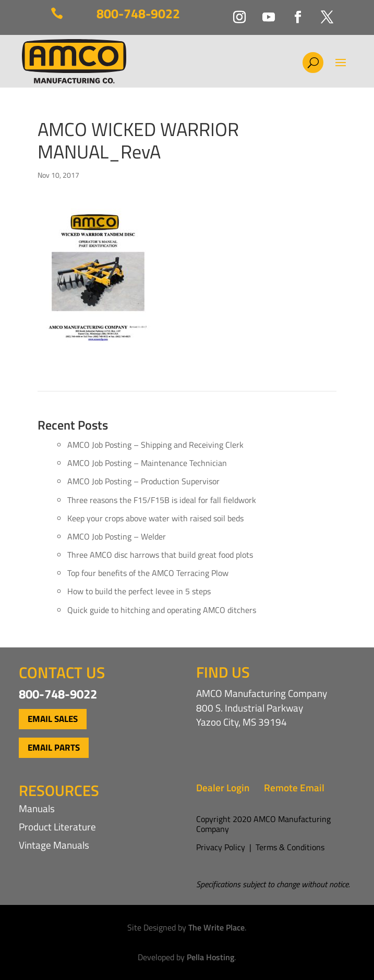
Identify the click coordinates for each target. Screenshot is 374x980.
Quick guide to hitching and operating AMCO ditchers (162, 610)
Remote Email (294, 787)
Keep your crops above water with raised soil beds (155, 518)
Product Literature (57, 826)
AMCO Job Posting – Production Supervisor (143, 481)
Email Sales (53, 719)
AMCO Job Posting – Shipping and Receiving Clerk (155, 445)
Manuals (37, 808)
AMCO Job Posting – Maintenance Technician (147, 463)
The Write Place (216, 927)
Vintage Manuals (54, 845)
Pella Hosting (210, 957)
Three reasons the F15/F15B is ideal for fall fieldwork (162, 500)
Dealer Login (223, 787)
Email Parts (54, 748)
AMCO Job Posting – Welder (117, 536)
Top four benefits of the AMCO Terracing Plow (148, 573)
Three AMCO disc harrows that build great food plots (160, 555)
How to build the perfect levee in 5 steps (139, 591)
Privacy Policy (221, 847)
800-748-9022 (138, 14)
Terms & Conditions (290, 847)
